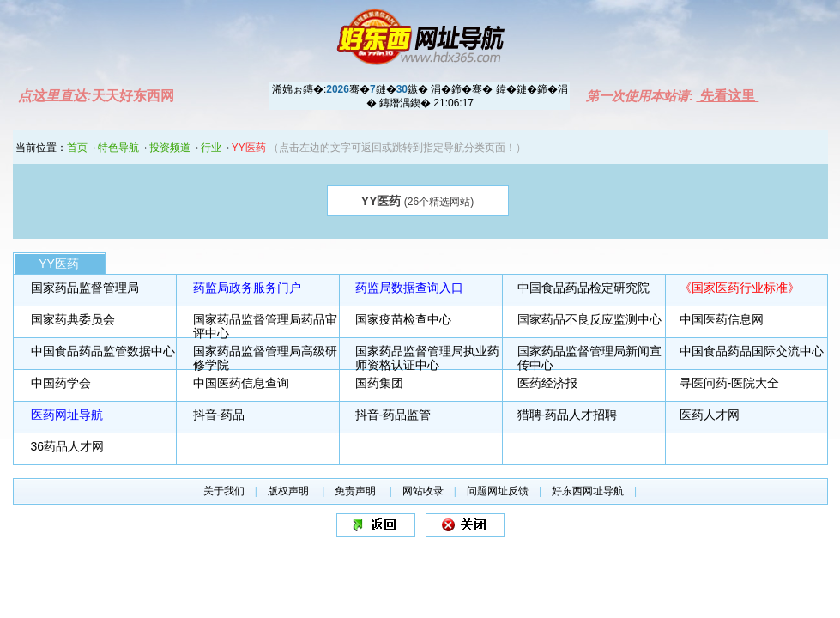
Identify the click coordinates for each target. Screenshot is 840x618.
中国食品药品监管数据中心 (103, 351)
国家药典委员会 (73, 319)
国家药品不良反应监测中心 (589, 319)
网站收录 (423, 491)
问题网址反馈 (498, 491)
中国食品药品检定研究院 (583, 288)
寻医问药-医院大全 (730, 383)
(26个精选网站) (417, 201)
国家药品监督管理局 (85, 288)
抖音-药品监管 (393, 415)
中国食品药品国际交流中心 (752, 351)
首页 (77, 148)
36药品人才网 (68, 446)
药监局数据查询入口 (409, 288)
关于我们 (224, 491)
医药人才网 (710, 415)
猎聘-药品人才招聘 (568, 415)
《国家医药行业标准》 (740, 288)
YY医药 (59, 264)
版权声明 (290, 491)
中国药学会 (61, 383)
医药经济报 (547, 383)
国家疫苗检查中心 (403, 319)
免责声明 (357, 491)
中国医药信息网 (722, 319)
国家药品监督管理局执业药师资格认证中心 (427, 358)
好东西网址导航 (588, 491)
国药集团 (379, 383)
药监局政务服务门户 (247, 288)
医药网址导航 (67, 415)
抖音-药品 (219, 415)
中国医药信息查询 (241, 383)
